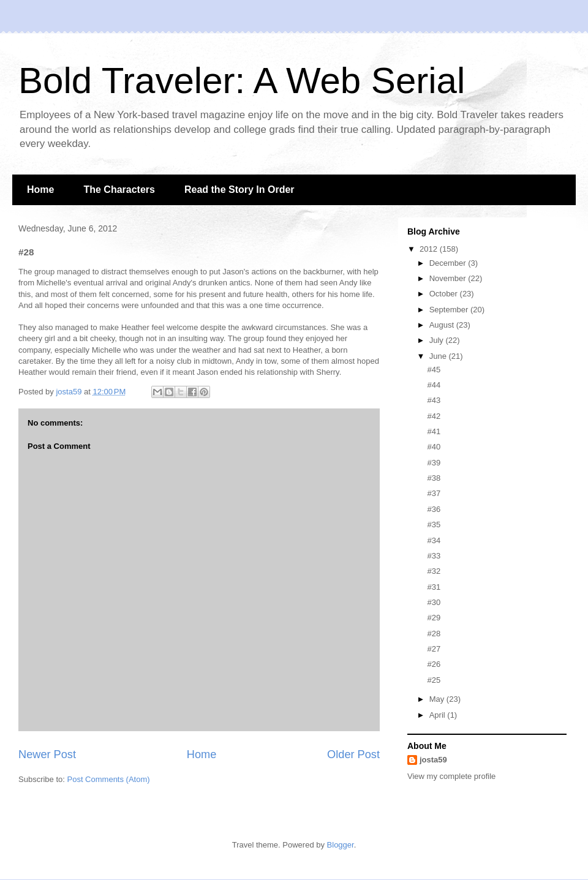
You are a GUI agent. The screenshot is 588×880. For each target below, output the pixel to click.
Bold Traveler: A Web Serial (242, 81)
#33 (434, 556)
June (439, 356)
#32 (434, 571)
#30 (434, 602)
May (438, 699)
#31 (434, 587)
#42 (434, 416)
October (445, 294)
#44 (434, 385)
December (449, 263)
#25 (434, 680)
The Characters (119, 190)
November (449, 278)
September (450, 310)
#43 (434, 400)
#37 (434, 493)
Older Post (353, 754)
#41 (434, 431)
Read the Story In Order (239, 190)
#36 (434, 509)
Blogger (341, 845)
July (438, 340)
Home (40, 190)
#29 (434, 618)
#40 (434, 447)
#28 (434, 634)
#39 (434, 463)
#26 (434, 664)
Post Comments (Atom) (109, 779)
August (443, 325)
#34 (434, 540)
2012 (430, 249)
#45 (434, 370)
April (439, 715)
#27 (434, 649)
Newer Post (47, 754)
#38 (434, 478)
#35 (434, 525)
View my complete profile (451, 776)
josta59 (433, 760)
